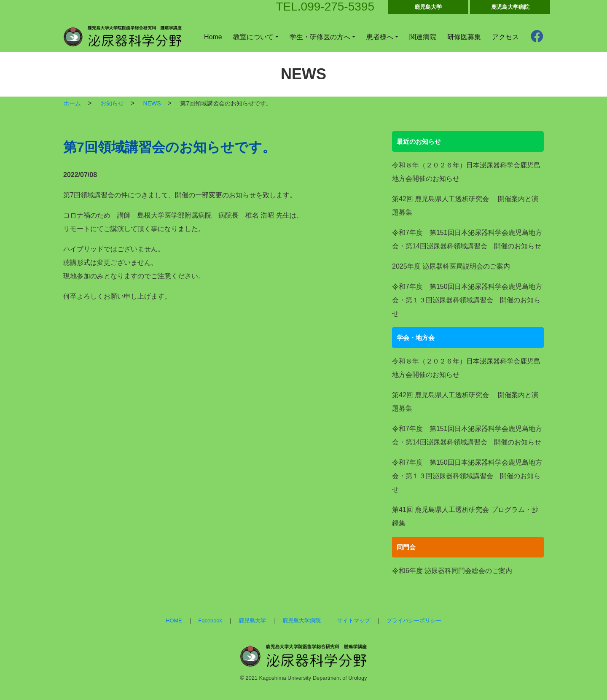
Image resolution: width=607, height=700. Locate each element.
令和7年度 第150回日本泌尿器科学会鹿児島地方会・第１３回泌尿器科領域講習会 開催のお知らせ (467, 300)
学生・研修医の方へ (320, 37)
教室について (253, 37)
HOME (174, 621)
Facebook (210, 621)
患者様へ (380, 37)
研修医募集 (464, 37)
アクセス (505, 37)
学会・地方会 (416, 338)
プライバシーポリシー (414, 621)
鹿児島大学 (428, 7)
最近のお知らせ (419, 141)
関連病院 (423, 37)
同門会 (406, 547)
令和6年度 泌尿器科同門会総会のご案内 (452, 571)
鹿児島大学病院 (510, 7)
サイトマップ (354, 621)
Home (213, 37)
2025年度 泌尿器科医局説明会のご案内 (451, 266)
